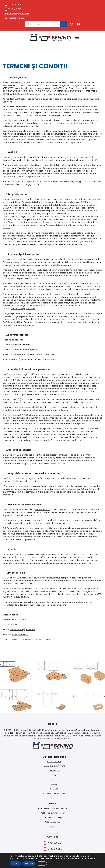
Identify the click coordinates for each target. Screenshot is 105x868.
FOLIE (54, 775)
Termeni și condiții (53, 817)
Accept (15, 863)
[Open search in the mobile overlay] (46, 24)
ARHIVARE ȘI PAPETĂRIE (54, 793)
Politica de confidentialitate (53, 808)
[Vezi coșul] (72, 24)
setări (93, 858)
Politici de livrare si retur (53, 813)
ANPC (53, 826)
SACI (54, 780)
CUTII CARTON (54, 762)
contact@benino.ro (14, 18)
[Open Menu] (77, 37)
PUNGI (54, 784)
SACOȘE (54, 789)
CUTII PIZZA (54, 771)
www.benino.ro (17, 82)
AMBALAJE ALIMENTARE (54, 766)
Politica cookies (53, 822)
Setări (42, 863)
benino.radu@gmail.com (17, 14)
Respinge (29, 863)
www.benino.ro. (20, 634)
